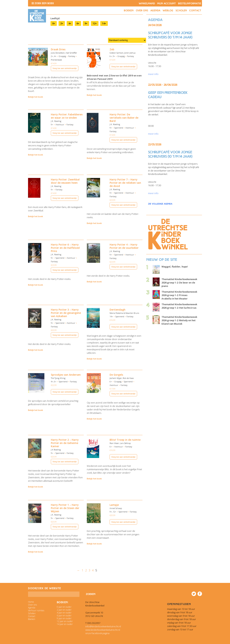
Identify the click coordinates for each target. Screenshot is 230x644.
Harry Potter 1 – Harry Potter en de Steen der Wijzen (65, 508)
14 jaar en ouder (65, 624)
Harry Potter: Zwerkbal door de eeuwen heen (65, 181)
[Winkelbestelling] (127, 40)
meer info (153, 74)
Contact (195, 11)
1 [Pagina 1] (83, 570)
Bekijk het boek (35, 97)
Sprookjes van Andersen (66, 375)
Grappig (62, 56)
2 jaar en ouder (64, 610)
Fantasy (72, 56)
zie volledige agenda (160, 204)
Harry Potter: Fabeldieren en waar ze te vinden (67, 116)
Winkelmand (147, 4)
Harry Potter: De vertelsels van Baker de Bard (124, 118)
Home (31, 602)
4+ (70, 23)
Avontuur (60, 124)
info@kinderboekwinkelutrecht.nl (103, 626)
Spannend (119, 128)
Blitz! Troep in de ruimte (125, 440)
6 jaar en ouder (64, 616)
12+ (95, 23)
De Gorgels (116, 375)
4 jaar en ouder (64, 613)
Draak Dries (58, 49)
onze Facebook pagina (97, 633)
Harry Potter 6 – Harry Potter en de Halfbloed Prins (65, 248)
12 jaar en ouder (65, 621)
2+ (62, 23)
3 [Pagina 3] (89, 570)
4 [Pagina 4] (93, 570)
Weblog (168, 11)
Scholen (181, 11)
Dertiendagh (118, 310)
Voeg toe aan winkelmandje (65, 68)
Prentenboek (56, 60)
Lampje (114, 505)
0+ (54, 23)
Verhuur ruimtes (36, 610)
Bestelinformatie (190, 4)
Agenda (155, 11)
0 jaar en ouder (64, 607)
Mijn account (166, 4)
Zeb (112, 49)
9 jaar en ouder (64, 618)
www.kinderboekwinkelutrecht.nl (103, 630)
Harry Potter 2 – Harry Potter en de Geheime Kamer (65, 443)
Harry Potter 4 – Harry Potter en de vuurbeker (124, 246)
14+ (104, 23)
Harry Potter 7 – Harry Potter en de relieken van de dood (125, 183)
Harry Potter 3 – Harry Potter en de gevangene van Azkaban (66, 313)
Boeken (129, 11)
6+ (78, 23)
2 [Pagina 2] (86, 570)
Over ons (142, 11)
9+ (86, 23)
